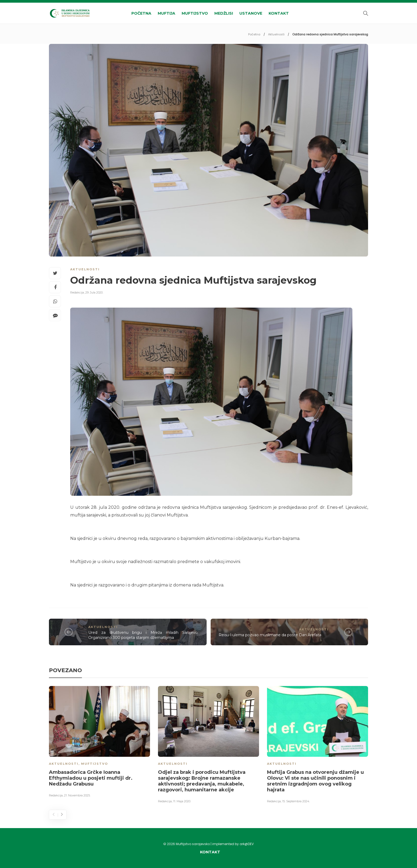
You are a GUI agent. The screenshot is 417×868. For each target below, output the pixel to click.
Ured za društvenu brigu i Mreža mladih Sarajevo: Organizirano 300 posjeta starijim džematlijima (143, 635)
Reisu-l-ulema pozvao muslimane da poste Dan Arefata (270, 635)
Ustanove (251, 13)
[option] (99, 743)
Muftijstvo (195, 13)
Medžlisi (224, 13)
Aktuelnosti (276, 34)
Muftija (166, 13)
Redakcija (77, 292)
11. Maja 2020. (182, 801)
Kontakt (279, 13)
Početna (141, 13)
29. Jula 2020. (94, 292)
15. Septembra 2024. (296, 801)
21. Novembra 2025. (77, 795)
